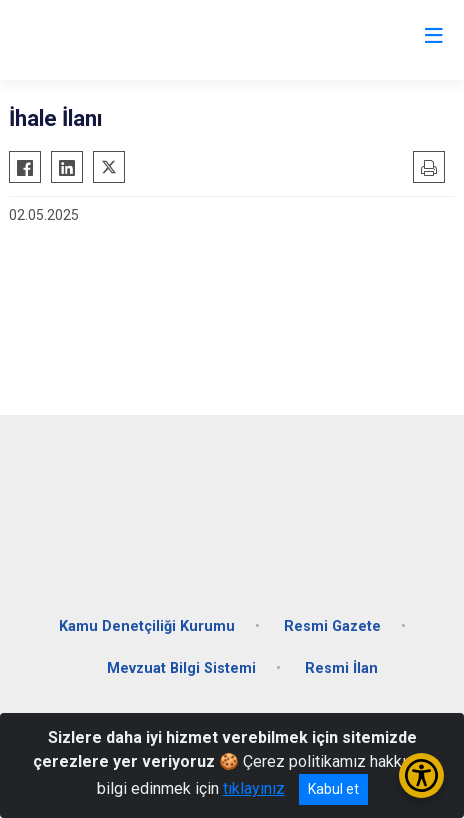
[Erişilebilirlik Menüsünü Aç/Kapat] (421, 775)
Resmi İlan (341, 668)
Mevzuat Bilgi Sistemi (181, 668)
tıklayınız (254, 788)
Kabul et (333, 789)
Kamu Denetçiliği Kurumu (147, 626)
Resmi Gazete (332, 626)
